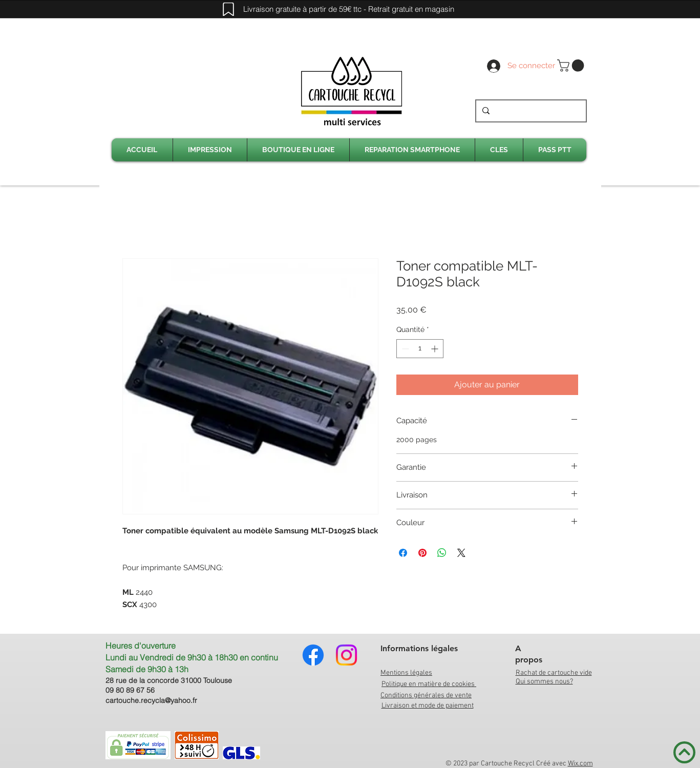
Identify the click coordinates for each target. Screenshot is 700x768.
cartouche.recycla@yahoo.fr (151, 700)
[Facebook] (313, 655)
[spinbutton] (420, 349)
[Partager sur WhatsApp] (442, 553)
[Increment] (436, 349)
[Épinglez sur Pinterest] (422, 553)
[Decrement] (404, 349)
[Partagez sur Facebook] (403, 553)
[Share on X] (461, 553)
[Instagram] (346, 655)
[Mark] (228, 9)
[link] (572, 66)
